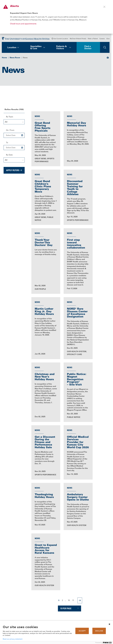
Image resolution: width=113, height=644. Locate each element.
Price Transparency (71, 603)
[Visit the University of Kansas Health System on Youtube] (5, 620)
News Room (15, 58)
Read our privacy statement (13, 639)
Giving (91, 608)
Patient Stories (43, 565)
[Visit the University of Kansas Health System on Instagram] (26, 613)
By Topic (10, 117)
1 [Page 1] (59, 514)
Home (4, 58)
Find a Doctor (88, 48)
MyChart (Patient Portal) (78, 39)
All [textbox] (6, 123)
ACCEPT (82, 631)
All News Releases (70, 555)
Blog (96, 555)
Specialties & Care (36, 48)
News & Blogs (50, 608)
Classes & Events (52, 611)
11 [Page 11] (73, 514)
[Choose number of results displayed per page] (69, 522)
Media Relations (95, 611)
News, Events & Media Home (43, 555)
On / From (10, 131)
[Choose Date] (22, 136)
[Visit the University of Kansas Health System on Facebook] (5, 613)
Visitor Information (71, 614)
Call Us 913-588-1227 (13, 603)
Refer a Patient (93, 39)
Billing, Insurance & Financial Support (71, 598)
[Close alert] (104, 7)
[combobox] (14, 123)
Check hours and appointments (23, 24)
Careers (102, 39)
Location (12, 48)
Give (108, 39)
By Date (9, 156)
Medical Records (70, 608)
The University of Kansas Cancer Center (98, 604)
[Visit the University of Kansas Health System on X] (12, 613)
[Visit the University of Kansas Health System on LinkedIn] (19, 613)
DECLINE (99, 631)
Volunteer (49, 614)
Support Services (71, 611)
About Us (48, 594)
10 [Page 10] (69, 514)
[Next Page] (80, 514)
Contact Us (49, 597)
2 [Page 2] (62, 514)
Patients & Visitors (61, 48)
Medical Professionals (98, 597)
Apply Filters (13, 171)
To (7, 143)
